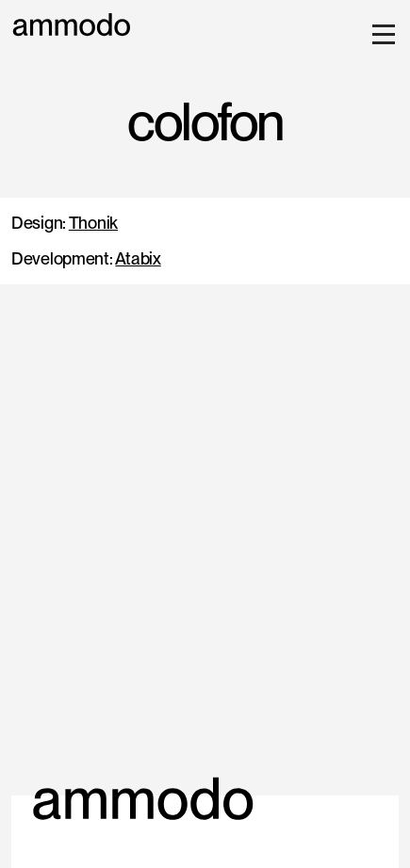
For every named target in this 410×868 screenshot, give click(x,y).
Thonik (93, 223)
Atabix (138, 258)
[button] (380, 34)
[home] (72, 25)
